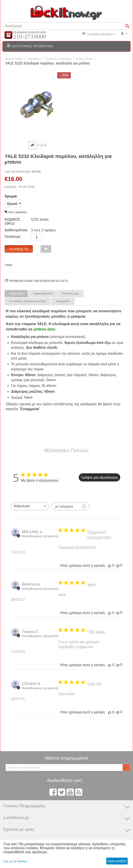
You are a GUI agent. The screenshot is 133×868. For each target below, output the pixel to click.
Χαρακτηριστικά (43, 293)
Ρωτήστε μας (71, 293)
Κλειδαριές (34, 59)
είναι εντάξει (117, 861)
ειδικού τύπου (84, 59)
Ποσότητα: (13, 237)
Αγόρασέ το (19, 249)
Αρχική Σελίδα (14, 59)
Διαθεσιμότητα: (16, 230)
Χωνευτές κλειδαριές (58, 59)
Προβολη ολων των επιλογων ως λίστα (38, 281)
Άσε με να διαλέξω (15, 861)
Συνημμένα (63, 301)
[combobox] (30, 506)
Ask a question (16, 212)
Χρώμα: (11, 196)
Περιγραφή (16, 293)
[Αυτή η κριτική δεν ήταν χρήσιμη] (118, 566)
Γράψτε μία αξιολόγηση (99, 477)
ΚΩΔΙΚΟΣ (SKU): (12, 221)
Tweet (8, 265)
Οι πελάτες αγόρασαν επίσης (28, 301)
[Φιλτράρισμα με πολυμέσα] (70, 506)
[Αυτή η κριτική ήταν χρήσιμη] (110, 566)
